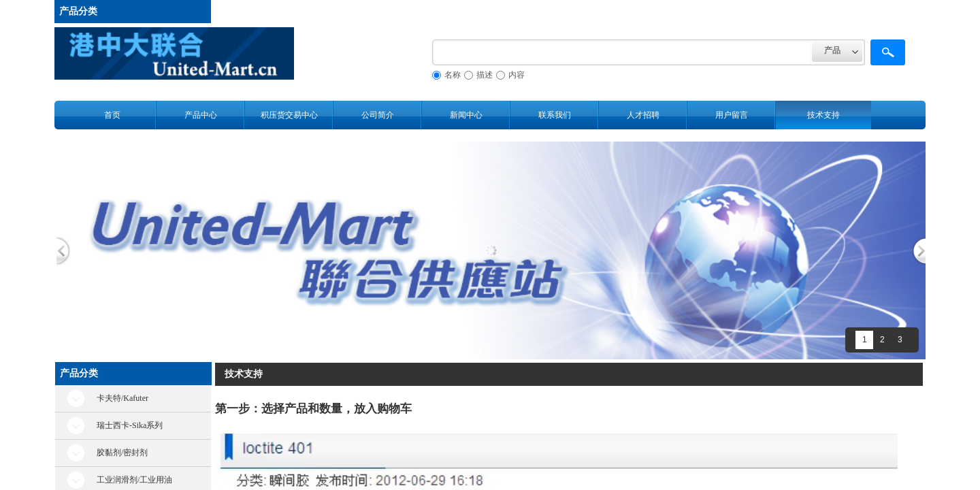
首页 (112, 115)
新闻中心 (466, 115)
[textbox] (622, 52)
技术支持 (823, 115)
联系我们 (555, 115)
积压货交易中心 (289, 115)
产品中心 (201, 115)
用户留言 (732, 115)
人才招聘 (643, 115)
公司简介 (378, 115)
